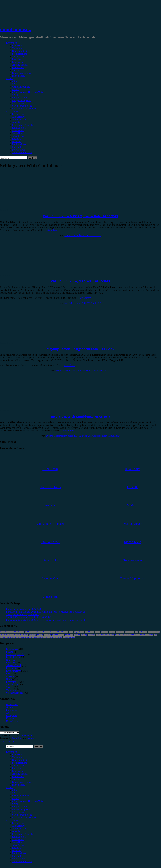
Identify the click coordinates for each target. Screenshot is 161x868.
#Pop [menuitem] (15, 793)
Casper (76, 632)
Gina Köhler (18, 130)
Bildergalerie (19, 76)
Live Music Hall (102, 635)
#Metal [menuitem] (16, 798)
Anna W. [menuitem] (16, 831)
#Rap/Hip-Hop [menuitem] (19, 807)
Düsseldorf (120, 632)
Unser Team (18, 114)
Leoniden (77, 635)
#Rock (15, 81)
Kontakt (10, 718)
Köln (67, 635)
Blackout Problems (50, 632)
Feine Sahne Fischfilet (14, 635)
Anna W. (16, 122)
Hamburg (33, 635)
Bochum (65, 632)
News (9, 679)
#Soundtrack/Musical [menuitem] (23, 815)
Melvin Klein (19, 150)
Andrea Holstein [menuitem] (20, 829)
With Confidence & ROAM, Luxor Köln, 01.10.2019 (80, 216)
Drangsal (112, 632)
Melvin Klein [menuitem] (19, 859)
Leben (9, 674)
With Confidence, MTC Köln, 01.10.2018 (80, 281)
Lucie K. (16, 139)
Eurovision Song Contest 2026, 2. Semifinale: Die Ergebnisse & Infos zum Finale (46, 620)
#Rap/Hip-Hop (19, 98)
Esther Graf (143, 632)
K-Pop (54, 635)
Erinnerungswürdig (22, 73)
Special (16, 70)
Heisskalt (40, 635)
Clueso (82, 632)
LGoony (84, 635)
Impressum (11, 710)
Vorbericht (17, 48)
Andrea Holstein (20, 120)
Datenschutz (12, 704)
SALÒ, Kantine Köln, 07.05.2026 (23, 614)
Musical (111, 635)
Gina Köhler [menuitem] (18, 839)
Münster (126, 635)
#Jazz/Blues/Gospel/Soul (24, 109)
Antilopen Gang (31, 632)
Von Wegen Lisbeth (34, 637)
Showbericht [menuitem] (18, 766)
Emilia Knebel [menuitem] (19, 837)
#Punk (15, 95)
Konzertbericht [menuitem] (19, 760)
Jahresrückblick (20, 65)
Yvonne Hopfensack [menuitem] (22, 861)
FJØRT (26, 635)
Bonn (71, 632)
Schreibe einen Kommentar (106, 436)
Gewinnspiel (18, 62)
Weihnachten (46, 637)
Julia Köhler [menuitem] (18, 845)
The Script (149, 635)
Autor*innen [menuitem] (12, 820)
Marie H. (17, 141)
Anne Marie (4, 632)
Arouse (31, 738)
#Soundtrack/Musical (23, 106)
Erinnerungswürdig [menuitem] (22, 782)
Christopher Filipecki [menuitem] (23, 834)
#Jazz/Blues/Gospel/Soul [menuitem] (24, 818)
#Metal (16, 89)
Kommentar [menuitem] (18, 776)
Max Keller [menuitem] (18, 856)
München (118, 635)
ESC (137, 632)
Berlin (40, 632)
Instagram (48, 635)
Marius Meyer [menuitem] (19, 853)
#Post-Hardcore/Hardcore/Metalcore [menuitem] (30, 801)
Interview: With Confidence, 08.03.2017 (80, 417)
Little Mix (91, 635)
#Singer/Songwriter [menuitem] (22, 809)
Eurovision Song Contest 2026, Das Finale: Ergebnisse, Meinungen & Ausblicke (45, 612)
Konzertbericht (19, 51)
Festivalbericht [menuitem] (19, 763)
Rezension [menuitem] (17, 755)
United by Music (10, 637)
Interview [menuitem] (17, 768)
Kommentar (18, 67)
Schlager (142, 635)
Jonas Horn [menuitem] (18, 842)
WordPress (17, 738)
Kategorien (11, 43)
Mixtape (10, 676)
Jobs (8, 713)
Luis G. (68, 235)
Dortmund (104, 632)
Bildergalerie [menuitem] (19, 785)
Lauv (71, 635)
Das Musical (90, 632)
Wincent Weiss (57, 637)
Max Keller (18, 147)
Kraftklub (61, 635)
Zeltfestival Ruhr (69, 637)
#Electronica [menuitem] (18, 812)
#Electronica (18, 103)
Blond (59, 632)
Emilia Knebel (19, 128)
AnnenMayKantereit (17, 632)
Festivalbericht (19, 54)
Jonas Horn (18, 133)
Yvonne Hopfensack (22, 152)
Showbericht (18, 57)
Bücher (10, 652)
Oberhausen (134, 635)
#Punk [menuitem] (15, 804)
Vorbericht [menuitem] (17, 757)
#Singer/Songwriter (22, 100)
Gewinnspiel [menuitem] (18, 771)
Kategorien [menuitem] (11, 752)
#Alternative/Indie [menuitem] (21, 796)
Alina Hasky (18, 117)
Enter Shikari (129, 632)
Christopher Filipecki (23, 125)
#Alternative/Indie (21, 87)
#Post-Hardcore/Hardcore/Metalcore (30, 92)
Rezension (17, 46)
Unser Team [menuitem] (18, 823)
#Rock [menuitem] (15, 790)
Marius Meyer (19, 144)
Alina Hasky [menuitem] (18, 826)
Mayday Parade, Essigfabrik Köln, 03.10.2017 (80, 349)
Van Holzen (21, 637)
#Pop (15, 84)
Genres (10, 78)
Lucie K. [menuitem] (16, 848)
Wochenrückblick (15, 693)
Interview (17, 59)
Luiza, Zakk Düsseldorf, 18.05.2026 (24, 609)
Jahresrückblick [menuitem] (20, 774)
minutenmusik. (16, 29)
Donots (97, 632)
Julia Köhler (18, 136)
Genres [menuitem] (10, 787)
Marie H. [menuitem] (17, 850)
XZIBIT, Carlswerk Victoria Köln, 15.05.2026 (29, 617)
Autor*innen (12, 111)
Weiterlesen (52, 230)
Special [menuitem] (16, 779)
